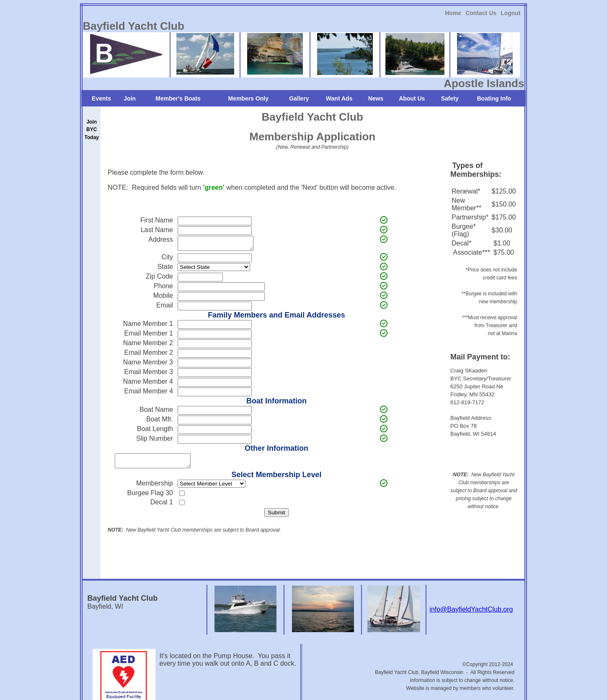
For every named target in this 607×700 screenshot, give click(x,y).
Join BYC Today (92, 129)
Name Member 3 (148, 365)
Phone (163, 288)
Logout (510, 13)
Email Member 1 (149, 336)
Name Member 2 (148, 345)
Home (453, 13)
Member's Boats (178, 98)
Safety (450, 98)
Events (101, 98)
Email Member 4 (149, 394)
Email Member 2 (149, 355)
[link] (453, 13)
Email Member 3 (149, 374)
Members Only (248, 98)
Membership (155, 488)
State (165, 269)
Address (161, 239)
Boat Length (155, 431)
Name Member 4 (148, 384)
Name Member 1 (148, 326)
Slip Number (155, 441)
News (376, 98)
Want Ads (339, 98)
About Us (412, 98)
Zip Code (159, 279)
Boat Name (156, 412)
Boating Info (494, 98)
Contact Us (481, 13)
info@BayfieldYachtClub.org (471, 614)
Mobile (163, 298)
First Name (157, 220)
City (167, 260)
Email (165, 308)
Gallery (299, 98)
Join (130, 98)
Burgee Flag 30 (150, 498)
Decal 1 (162, 507)
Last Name (157, 230)
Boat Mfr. (160, 422)
